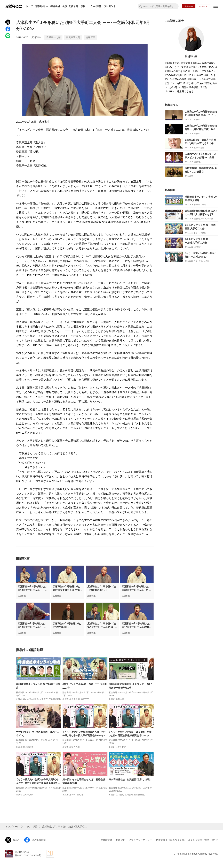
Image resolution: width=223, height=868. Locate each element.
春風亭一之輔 (53, 37)
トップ (29, 6)
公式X (12, 840)
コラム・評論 (95, 6)
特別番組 (55, 6)
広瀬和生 (36, 37)
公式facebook (35, 840)
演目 (83, 6)
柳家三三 (91, 37)
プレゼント (110, 6)
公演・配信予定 (70, 6)
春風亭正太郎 (73, 37)
